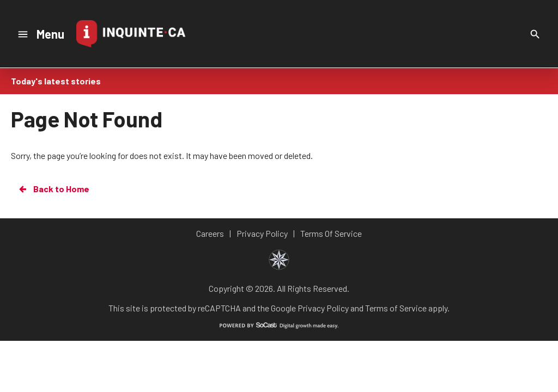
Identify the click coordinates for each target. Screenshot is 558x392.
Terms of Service (396, 308)
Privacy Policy (323, 308)
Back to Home (53, 189)
